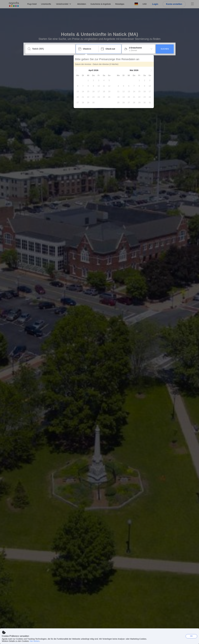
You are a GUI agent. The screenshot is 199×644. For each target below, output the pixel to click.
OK (191, 636)
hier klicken (35, 641)
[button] (78, 70)
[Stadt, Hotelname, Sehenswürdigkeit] (52, 49)
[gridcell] (90, 80)
